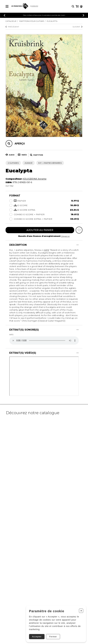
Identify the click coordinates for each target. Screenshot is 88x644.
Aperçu (20, 144)
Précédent (12, 27)
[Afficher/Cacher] (78, 245)
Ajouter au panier (40, 230)
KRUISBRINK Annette (35, 179)
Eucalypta (52, 21)
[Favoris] (79, 230)
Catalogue (11, 21)
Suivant (77, 27)
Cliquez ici (65, 236)
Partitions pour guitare (32, 21)
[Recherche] (73, 6)
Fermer (53, 637)
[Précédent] (5, 15)
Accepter (37, 637)
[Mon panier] (77, 6)
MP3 (47, 250)
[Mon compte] (81, 6)
